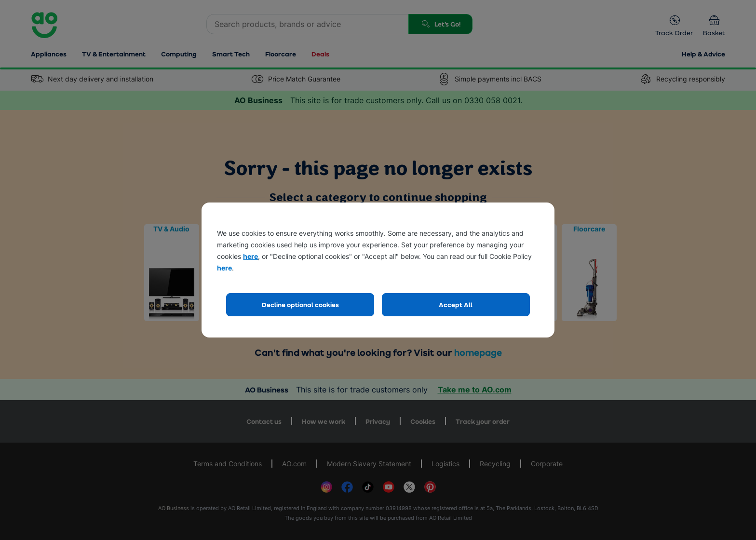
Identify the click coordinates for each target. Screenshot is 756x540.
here (250, 256)
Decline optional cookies (300, 304)
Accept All (456, 304)
